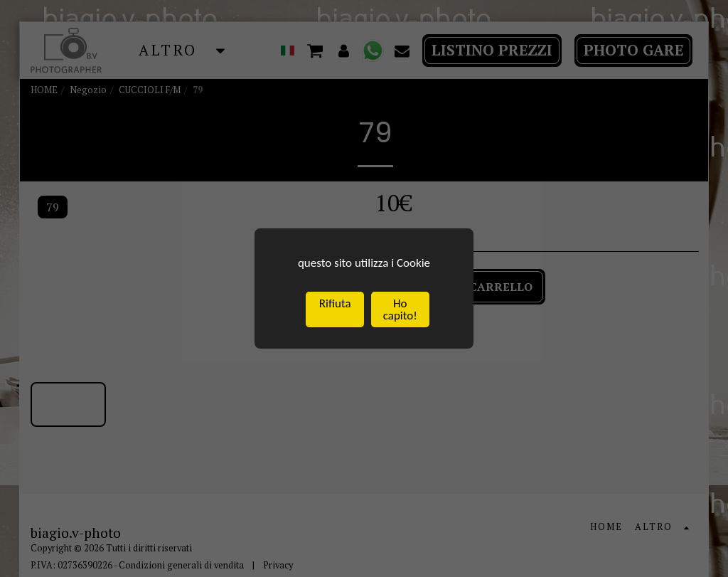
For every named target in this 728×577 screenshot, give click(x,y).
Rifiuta (335, 304)
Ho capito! (400, 310)
